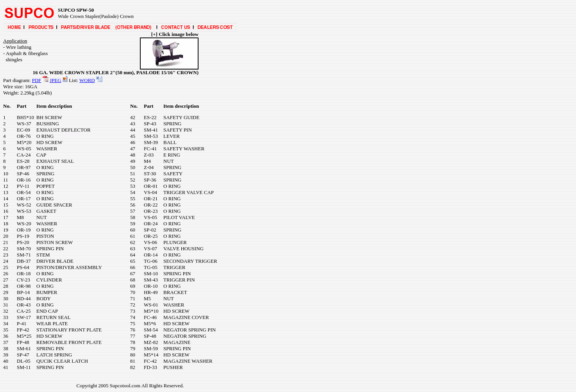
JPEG (55, 80)
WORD (87, 80)
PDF (37, 80)
